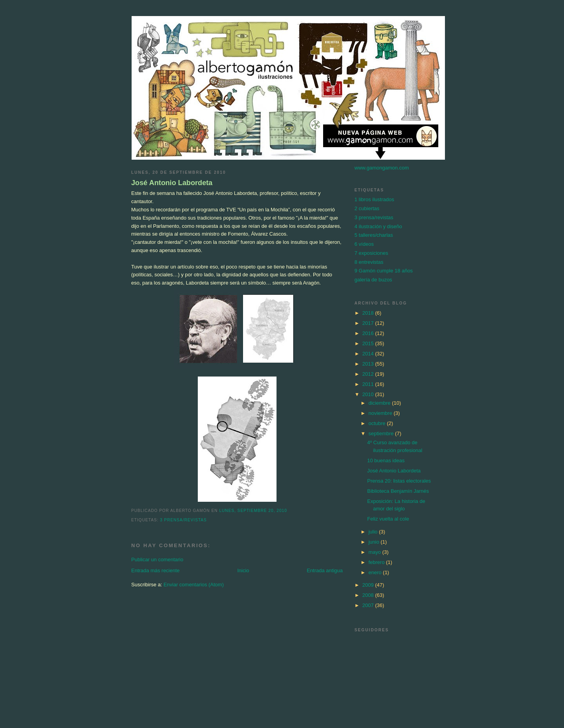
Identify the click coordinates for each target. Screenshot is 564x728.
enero (376, 572)
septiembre (382, 433)
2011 (369, 384)
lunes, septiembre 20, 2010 (253, 511)
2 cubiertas (367, 208)
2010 (369, 394)
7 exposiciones (371, 253)
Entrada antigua (325, 570)
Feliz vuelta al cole (388, 519)
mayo (375, 552)
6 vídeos (364, 244)
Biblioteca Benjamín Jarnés (398, 491)
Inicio (243, 570)
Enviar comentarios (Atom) (193, 585)
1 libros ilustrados (374, 199)
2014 (369, 354)
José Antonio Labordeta (172, 183)
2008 (369, 595)
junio (375, 542)
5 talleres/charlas (374, 235)
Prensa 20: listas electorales (399, 481)
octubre (378, 423)
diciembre (380, 403)
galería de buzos (373, 280)
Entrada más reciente (155, 570)
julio (374, 532)
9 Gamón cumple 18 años (384, 271)
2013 (369, 364)
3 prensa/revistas (183, 520)
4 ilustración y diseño (378, 226)
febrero (377, 562)
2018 (369, 313)
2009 (369, 585)
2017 (369, 323)
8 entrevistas (369, 262)
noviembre (381, 413)
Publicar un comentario (157, 560)
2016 (369, 333)
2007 (369, 605)
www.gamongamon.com (382, 168)
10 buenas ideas (386, 460)
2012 (369, 374)
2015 (369, 343)
